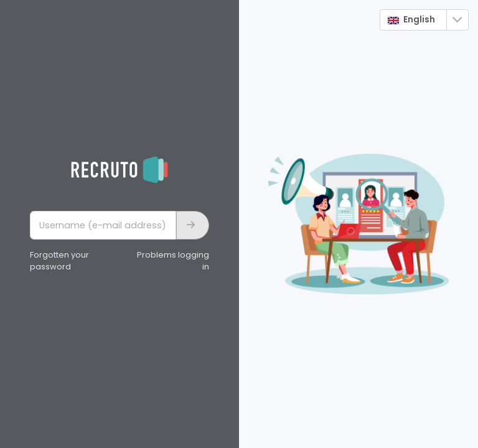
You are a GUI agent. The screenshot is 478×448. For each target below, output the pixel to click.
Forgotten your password (59, 261)
